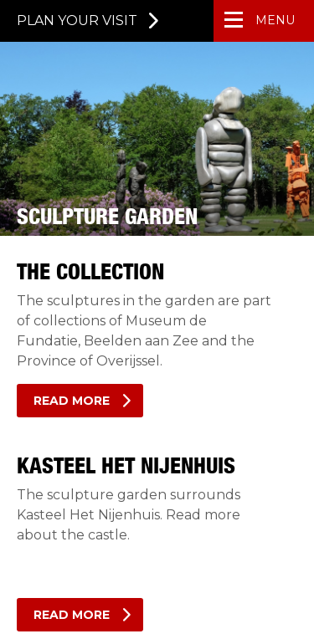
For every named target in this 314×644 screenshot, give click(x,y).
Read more (72, 401)
